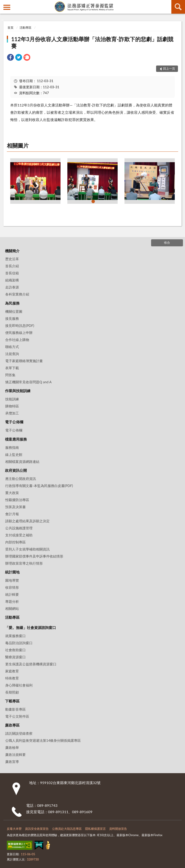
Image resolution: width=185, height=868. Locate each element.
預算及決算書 (15, 507)
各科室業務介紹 (17, 294)
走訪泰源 (12, 287)
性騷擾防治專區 (17, 500)
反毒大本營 (14, 829)
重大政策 (12, 493)
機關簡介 (12, 251)
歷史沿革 (12, 259)
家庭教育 (12, 671)
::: (4, 3)
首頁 (10, 28)
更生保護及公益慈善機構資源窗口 (31, 664)
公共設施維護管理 (19, 528)
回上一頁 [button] (169, 68)
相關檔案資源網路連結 (22, 462)
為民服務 (12, 303)
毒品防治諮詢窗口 (19, 643)
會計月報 (12, 514)
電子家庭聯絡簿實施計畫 (24, 361)
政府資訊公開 (16, 470)
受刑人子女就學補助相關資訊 (27, 549)
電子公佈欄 (14, 422)
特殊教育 (12, 678)
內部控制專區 (15, 542)
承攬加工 (12, 413)
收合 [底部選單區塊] (167, 242)
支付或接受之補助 (19, 535)
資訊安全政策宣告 (37, 829)
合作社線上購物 (17, 340)
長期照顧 (12, 692)
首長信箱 (12, 273)
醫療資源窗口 (15, 657)
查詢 (178, 7)
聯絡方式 (12, 347)
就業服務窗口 (15, 636)
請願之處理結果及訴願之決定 (27, 521)
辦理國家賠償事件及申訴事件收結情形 (34, 556)
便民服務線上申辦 (19, 333)
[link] (10, 58)
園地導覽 (12, 580)
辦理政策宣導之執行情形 (24, 563)
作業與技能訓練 (18, 391)
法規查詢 (12, 354)
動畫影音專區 (15, 709)
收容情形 (12, 587)
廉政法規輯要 (15, 754)
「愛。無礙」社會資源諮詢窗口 (30, 627)
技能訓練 (12, 399)
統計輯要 (12, 594)
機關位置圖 (14, 311)
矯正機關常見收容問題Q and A (28, 382)
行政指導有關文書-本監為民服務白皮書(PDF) (39, 486)
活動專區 (25, 28)
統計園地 (12, 572)
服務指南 (12, 447)
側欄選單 (7, 7)
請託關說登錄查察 (19, 733)
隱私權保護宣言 (95, 829)
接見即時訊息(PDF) (20, 325)
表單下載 (12, 368)
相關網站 (12, 608)
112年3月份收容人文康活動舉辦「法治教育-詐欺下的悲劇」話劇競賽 (92, 42)
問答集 (10, 375)
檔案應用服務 (16, 439)
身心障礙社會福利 (19, 685)
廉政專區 (12, 725)
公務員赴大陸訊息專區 (67, 829)
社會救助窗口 (15, 650)
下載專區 (12, 701)
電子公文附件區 (17, 716)
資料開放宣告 (118, 829)
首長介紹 (12, 266)
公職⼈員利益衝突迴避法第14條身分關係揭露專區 (43, 740)
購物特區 (12, 406)
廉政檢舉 (12, 747)
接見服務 (12, 318)
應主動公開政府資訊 (21, 479)
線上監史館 (14, 454)
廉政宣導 (12, 762)
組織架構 (12, 280)
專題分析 (12, 601)
